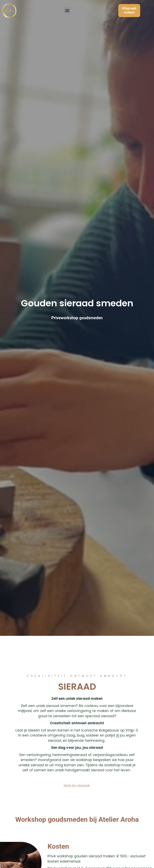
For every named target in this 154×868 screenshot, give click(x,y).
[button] (67, 9)
